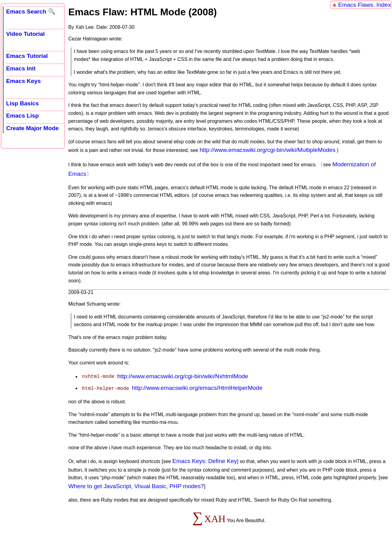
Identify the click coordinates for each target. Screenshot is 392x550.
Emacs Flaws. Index (364, 5)
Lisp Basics (23, 103)
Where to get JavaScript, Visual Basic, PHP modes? (136, 486)
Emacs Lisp (23, 116)
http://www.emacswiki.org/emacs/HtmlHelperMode (197, 388)
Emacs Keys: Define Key (205, 461)
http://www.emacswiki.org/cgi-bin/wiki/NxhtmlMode (183, 376)
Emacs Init (21, 68)
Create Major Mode (32, 128)
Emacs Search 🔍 (31, 11)
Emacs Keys (23, 81)
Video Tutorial (25, 34)
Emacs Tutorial (27, 56)
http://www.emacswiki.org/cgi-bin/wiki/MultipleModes (268, 150)
